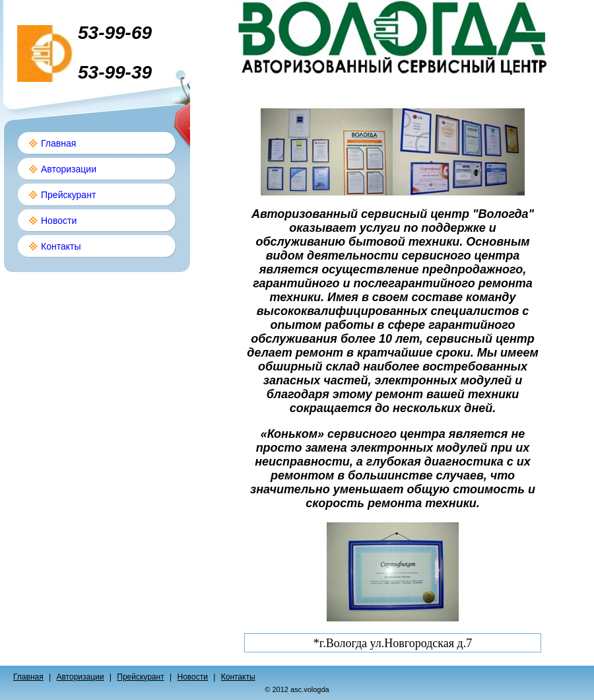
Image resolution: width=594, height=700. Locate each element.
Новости (59, 221)
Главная (58, 143)
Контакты (61, 246)
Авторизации (69, 169)
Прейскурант (68, 195)
